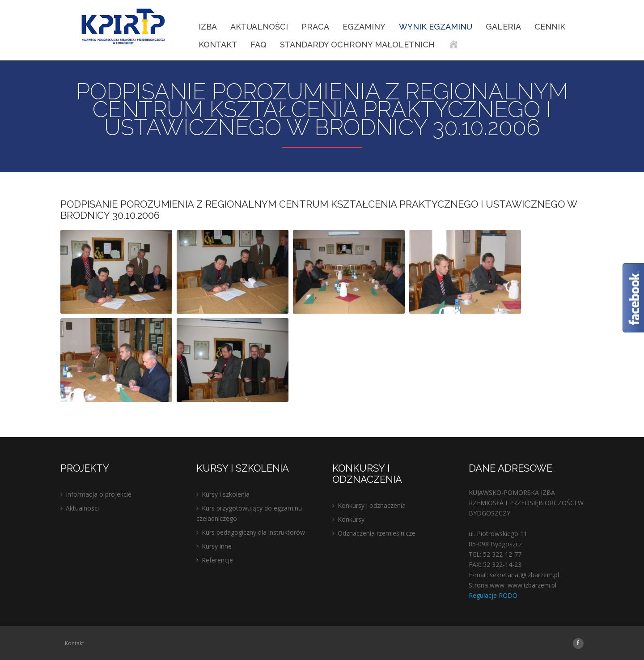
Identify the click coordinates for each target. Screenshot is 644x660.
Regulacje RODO (493, 595)
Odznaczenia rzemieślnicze (377, 533)
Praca (315, 27)
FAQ (258, 45)
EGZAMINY (364, 27)
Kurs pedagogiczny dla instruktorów (253, 532)
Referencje (217, 560)
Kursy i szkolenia (226, 494)
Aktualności (259, 27)
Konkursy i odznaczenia (372, 505)
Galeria (503, 27)
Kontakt (218, 45)
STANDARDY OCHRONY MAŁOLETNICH (357, 45)
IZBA (208, 27)
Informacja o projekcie (99, 494)
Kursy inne (217, 546)
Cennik (550, 27)
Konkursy (351, 519)
